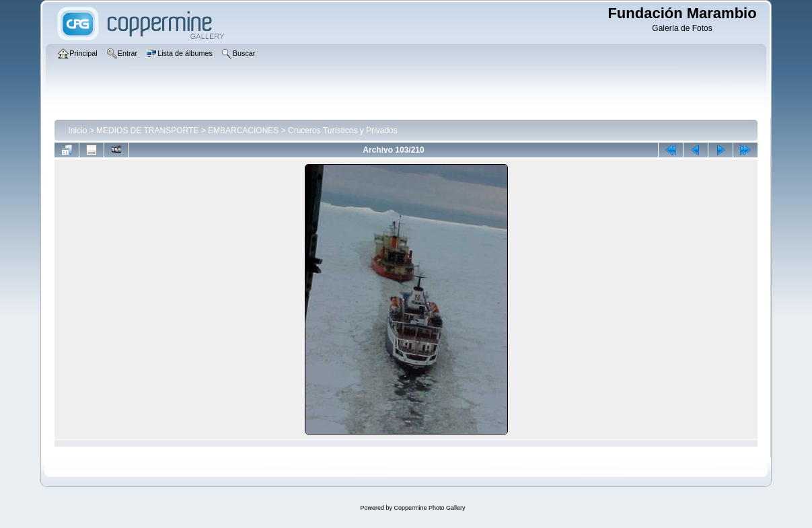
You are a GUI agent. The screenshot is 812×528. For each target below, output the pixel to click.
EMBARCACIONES (243, 130)
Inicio (77, 130)
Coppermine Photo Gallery (429, 508)
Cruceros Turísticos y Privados (343, 130)
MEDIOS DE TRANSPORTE (147, 130)
